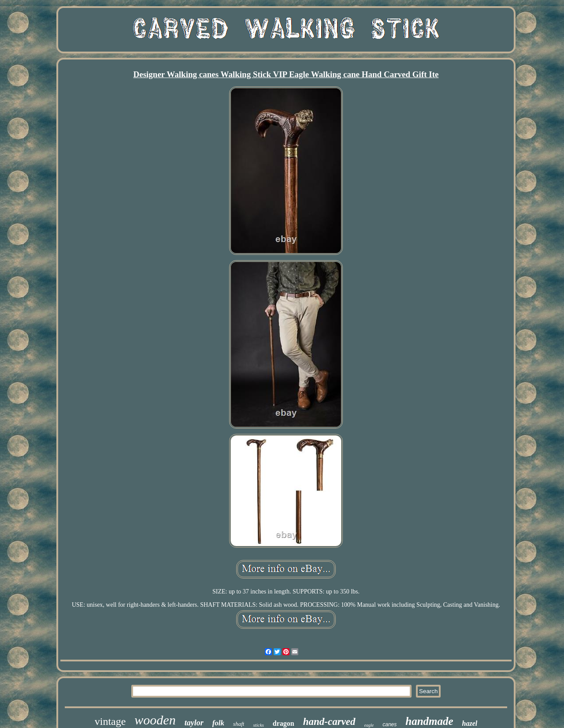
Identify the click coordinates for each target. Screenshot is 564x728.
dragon (284, 723)
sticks (258, 725)
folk (218, 723)
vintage (110, 721)
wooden (155, 720)
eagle (369, 725)
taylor (194, 723)
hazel (470, 723)
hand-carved (329, 722)
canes (390, 724)
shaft (239, 724)
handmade (429, 721)
